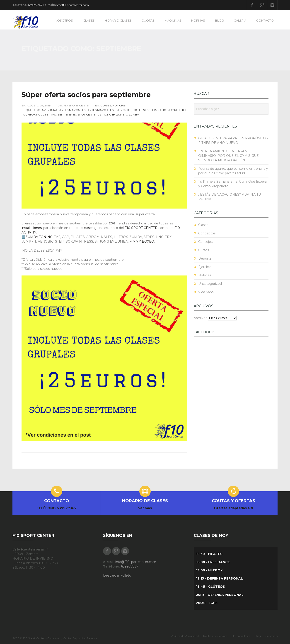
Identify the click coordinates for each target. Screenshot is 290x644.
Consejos (205, 242)
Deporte (205, 258)
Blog (258, 636)
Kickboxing (32, 114)
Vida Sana (206, 292)
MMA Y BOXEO (142, 241)
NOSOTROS (64, 20)
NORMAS (198, 20)
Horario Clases (241, 636)
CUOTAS (148, 20)
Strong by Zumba (113, 114)
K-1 (184, 110)
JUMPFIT (174, 110)
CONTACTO (265, 20)
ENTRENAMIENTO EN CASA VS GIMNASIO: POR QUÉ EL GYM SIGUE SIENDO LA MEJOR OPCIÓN (228, 156)
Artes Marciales (100, 110)
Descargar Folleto (117, 575)
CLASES (89, 20)
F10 (135, 110)
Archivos (200, 318)
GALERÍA (240, 20)
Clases (106, 105)
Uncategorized (210, 284)
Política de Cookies (215, 636)
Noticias (119, 105)
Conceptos (207, 233)
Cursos (204, 250)
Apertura (50, 110)
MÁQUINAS (173, 20)
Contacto (271, 636)
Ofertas (49, 114)
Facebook (252, 5)
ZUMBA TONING (39, 237)
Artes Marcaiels (72, 110)
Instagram (272, 5)
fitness (145, 110)
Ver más (145, 508)
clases (88, 228)
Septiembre (67, 114)
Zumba (134, 114)
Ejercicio (123, 110)
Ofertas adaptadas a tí (233, 508)
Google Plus (262, 5)
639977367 (35, 5)
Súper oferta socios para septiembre (86, 95)
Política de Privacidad (185, 636)
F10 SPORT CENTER (141, 228)
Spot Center (88, 114)
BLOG (219, 20)
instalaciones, (32, 228)
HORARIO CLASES (118, 20)
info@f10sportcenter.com (72, 5)
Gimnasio (159, 110)
